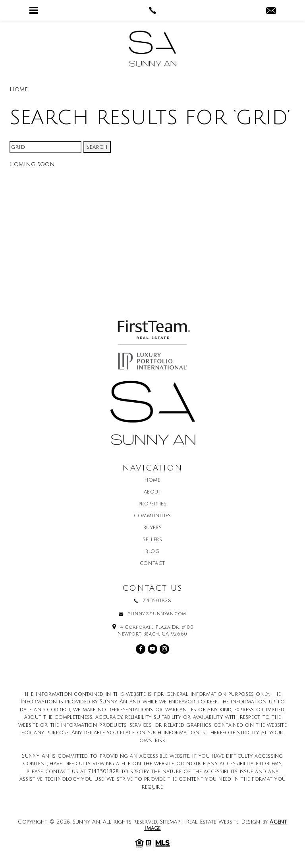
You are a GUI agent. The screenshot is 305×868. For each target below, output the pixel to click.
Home (152, 480)
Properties (153, 504)
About (153, 492)
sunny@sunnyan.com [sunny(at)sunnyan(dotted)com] (157, 614)
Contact (152, 564)
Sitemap (170, 822)
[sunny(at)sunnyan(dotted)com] (271, 11)
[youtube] (152, 649)
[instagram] (164, 649)
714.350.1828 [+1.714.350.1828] (157, 601)
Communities (152, 516)
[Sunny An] (152, 49)
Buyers (153, 528)
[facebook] (141, 649)
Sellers (152, 540)
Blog (152, 552)
